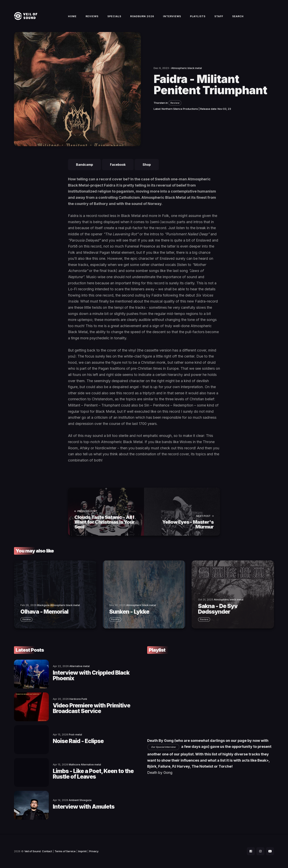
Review (175, 103)
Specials (114, 16)
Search (238, 16)
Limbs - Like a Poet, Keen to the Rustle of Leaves (93, 774)
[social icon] (251, 851)
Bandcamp (84, 165)
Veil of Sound (32, 851)
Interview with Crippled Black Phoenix (91, 675)
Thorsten (159, 103)
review (26, 619)
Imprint (82, 851)
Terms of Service (65, 851)
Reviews (92, 16)
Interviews (172, 16)
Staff (219, 16)
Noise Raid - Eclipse (78, 741)
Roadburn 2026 (142, 16)
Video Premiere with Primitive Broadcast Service (91, 708)
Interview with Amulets (84, 807)
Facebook (118, 165)
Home (72, 16)
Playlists (198, 16)
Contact (47, 851)
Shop (147, 165)
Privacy (94, 851)
